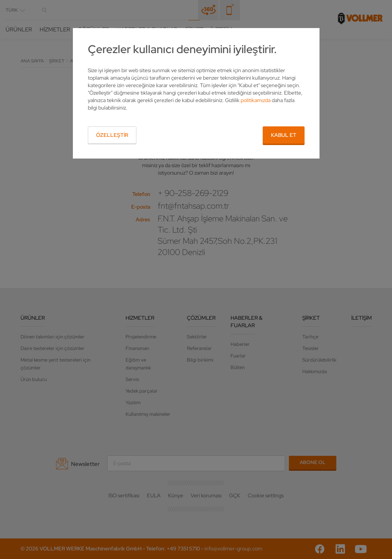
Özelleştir (112, 135)
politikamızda (256, 100)
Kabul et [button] (284, 135)
